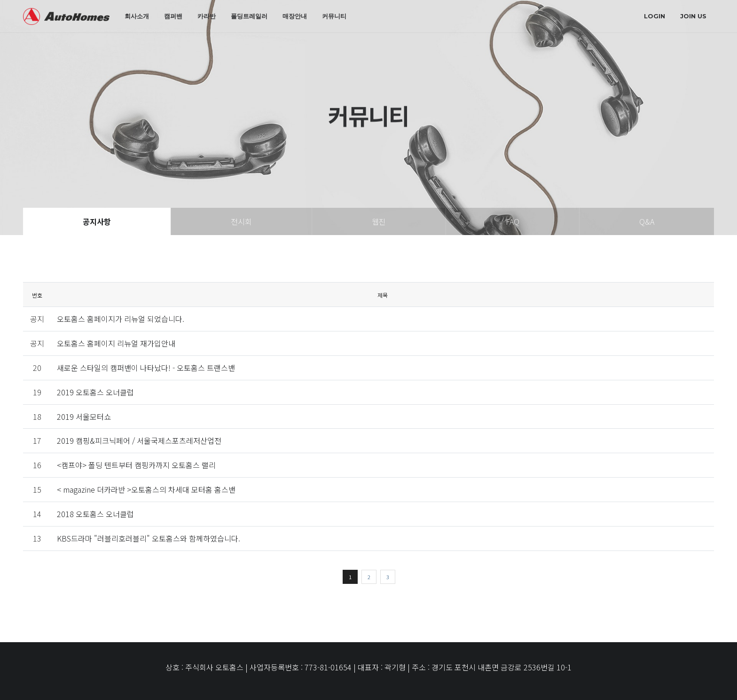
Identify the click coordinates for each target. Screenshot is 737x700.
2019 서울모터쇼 (84, 417)
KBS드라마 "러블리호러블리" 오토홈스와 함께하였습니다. (149, 538)
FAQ (513, 221)
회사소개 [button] (137, 16)
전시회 (241, 221)
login (655, 16)
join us (693, 16)
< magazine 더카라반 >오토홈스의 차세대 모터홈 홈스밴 (146, 489)
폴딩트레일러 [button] (249, 16)
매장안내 (295, 16)
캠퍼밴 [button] (173, 16)
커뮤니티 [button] (334, 16)
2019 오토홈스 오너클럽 (95, 392)
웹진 (379, 221)
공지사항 (97, 221)
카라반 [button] (207, 16)
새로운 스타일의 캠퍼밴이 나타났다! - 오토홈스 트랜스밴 (146, 368)
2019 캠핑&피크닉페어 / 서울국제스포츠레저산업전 (139, 440)
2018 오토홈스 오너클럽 (95, 514)
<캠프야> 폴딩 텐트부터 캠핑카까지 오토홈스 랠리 (136, 465)
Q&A (647, 221)
